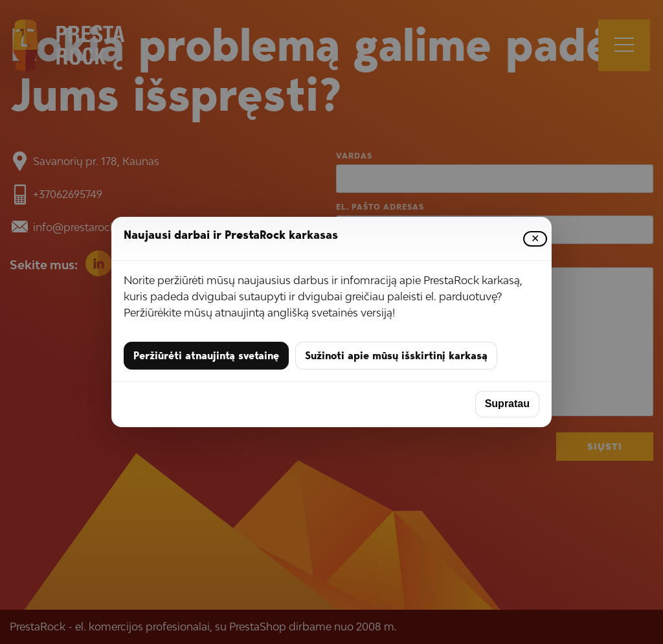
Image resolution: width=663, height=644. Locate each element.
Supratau (507, 404)
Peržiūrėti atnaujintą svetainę (206, 355)
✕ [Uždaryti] (535, 239)
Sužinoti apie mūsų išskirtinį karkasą (396, 355)
